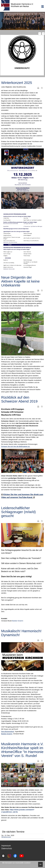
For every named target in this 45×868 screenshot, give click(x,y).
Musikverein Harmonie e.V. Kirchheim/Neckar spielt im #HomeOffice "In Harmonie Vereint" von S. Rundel (22, 750)
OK (40, 864)
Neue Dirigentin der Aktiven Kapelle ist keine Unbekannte (20, 281)
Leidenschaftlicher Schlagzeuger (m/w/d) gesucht (18, 512)
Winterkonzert (6, 837)
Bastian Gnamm (18, 621)
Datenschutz (7, 848)
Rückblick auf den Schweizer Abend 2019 (19, 399)
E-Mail (42, 88)
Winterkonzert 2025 (17, 83)
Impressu (5, 846)
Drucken (38, 88)
